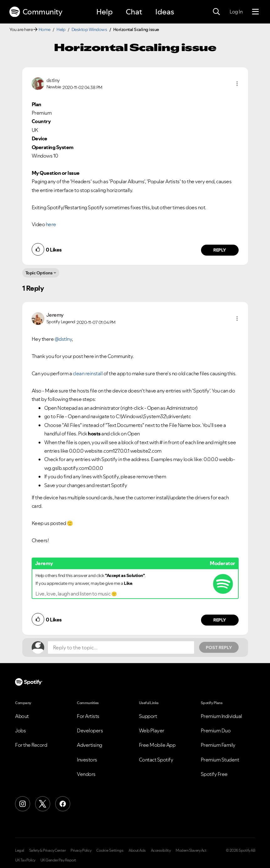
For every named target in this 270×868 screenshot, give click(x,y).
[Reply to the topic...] (121, 647)
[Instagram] (23, 804)
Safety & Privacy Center (48, 850)
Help (104, 12)
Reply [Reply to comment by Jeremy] (220, 620)
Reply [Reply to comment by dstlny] (220, 250)
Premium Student (220, 760)
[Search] (216, 12)
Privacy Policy (81, 850)
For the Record (31, 745)
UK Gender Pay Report (58, 860)
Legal (20, 850)
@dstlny (63, 339)
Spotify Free (214, 774)
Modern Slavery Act (191, 850)
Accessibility (161, 850)
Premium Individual (221, 716)
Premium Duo (216, 730)
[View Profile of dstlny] (53, 80)
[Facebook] (63, 804)
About (22, 716)
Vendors (86, 774)
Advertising (90, 745)
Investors (87, 760)
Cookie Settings (110, 850)
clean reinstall (88, 373)
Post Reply (219, 647)
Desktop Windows (89, 29)
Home (45, 29)
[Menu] (255, 12)
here (51, 224)
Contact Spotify (156, 760)
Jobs (20, 730)
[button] (237, 84)
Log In (236, 12)
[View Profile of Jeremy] (55, 315)
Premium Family (218, 745)
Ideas (165, 12)
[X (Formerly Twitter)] (43, 804)
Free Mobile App (157, 745)
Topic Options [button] (39, 273)
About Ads (137, 850)
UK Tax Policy (25, 860)
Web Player (152, 730)
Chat (134, 12)
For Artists (88, 716)
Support (148, 716)
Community (36, 12)
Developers (90, 730)
